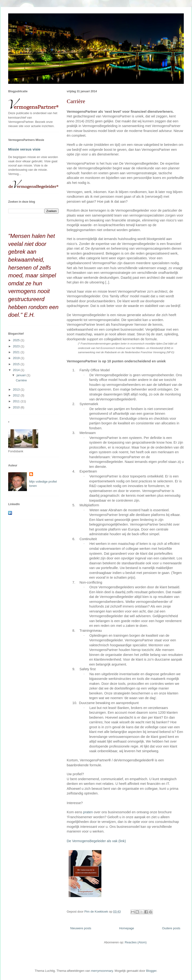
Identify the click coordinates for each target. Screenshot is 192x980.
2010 (17, 407)
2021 (17, 352)
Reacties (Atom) (136, 942)
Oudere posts (171, 928)
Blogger (151, 971)
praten (88, 812)
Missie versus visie (24, 149)
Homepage (127, 928)
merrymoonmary (102, 971)
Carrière (76, 101)
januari (22, 375)
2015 (17, 364)
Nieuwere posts (81, 928)
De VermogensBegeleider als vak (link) (96, 841)
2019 (17, 358)
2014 (17, 370)
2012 (17, 395)
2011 (17, 401)
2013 (17, 389)
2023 (17, 346)
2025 (17, 340)
